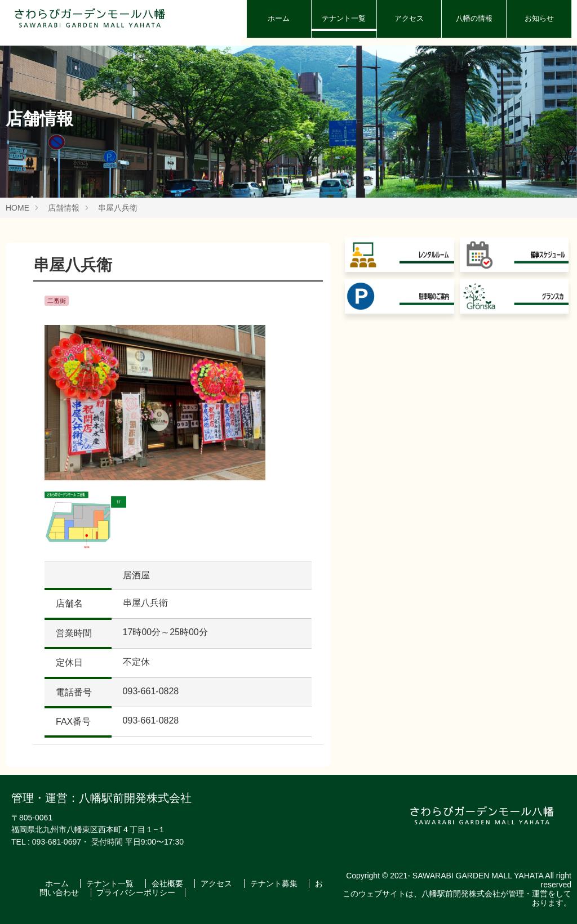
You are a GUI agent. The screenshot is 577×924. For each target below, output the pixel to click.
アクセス (409, 18)
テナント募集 (275, 883)
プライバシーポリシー (136, 892)
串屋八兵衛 (118, 208)
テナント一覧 (344, 18)
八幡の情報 (474, 18)
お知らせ (539, 18)
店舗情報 (64, 208)
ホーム (279, 18)
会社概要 (168, 883)
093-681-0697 (57, 842)
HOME (17, 208)
